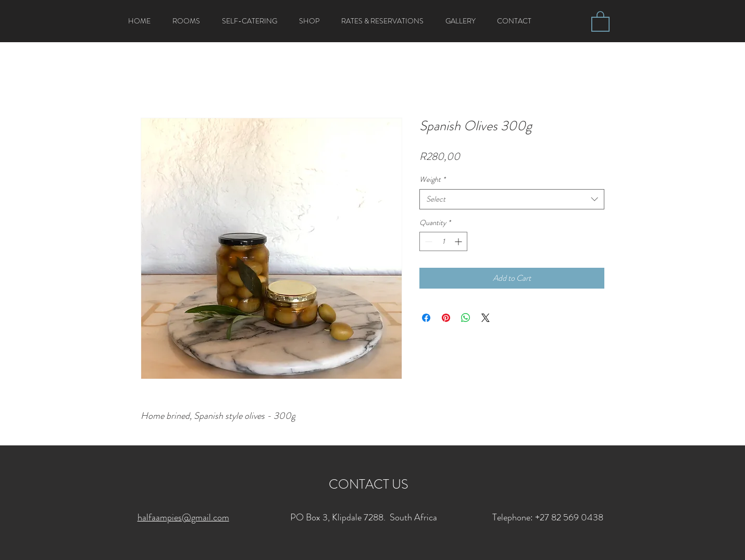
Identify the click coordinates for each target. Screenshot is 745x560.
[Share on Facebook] (426, 318)
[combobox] (512, 199)
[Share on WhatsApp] (466, 318)
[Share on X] (486, 318)
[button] (600, 21)
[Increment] (459, 241)
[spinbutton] (443, 241)
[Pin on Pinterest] (446, 318)
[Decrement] (427, 241)
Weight (432, 179)
